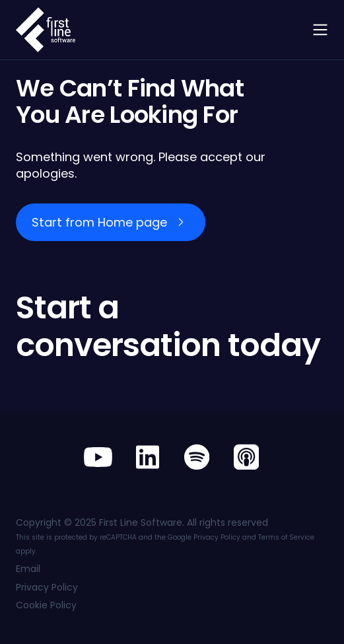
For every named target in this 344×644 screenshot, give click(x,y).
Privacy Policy (217, 537)
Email (28, 569)
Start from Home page (99, 222)
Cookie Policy (46, 605)
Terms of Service (286, 537)
